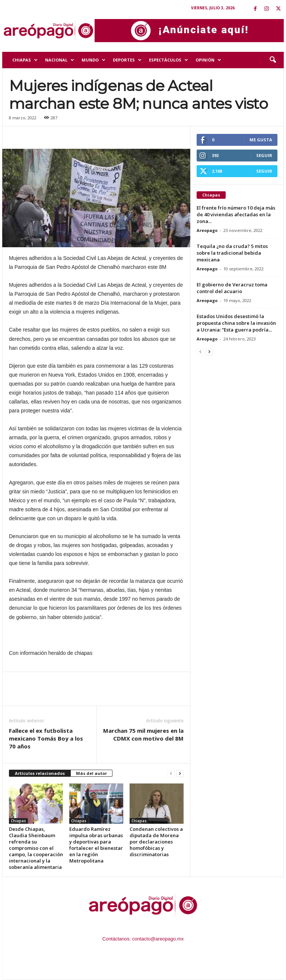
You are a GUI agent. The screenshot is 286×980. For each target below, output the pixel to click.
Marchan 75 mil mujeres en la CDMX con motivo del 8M (143, 734)
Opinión (208, 60)
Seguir (264, 155)
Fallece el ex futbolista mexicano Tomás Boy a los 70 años (46, 738)
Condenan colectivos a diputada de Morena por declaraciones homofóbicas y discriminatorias (156, 842)
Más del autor (91, 773)
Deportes (127, 60)
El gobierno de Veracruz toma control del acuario (232, 288)
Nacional (60, 60)
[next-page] (180, 774)
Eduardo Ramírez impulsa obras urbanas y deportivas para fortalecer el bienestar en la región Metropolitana (96, 845)
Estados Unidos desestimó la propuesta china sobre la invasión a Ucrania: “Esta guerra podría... (236, 323)
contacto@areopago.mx (158, 939)
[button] (273, 60)
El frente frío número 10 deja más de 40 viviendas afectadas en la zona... (236, 214)
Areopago (207, 230)
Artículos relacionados (40, 773)
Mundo (93, 60)
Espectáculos (169, 60)
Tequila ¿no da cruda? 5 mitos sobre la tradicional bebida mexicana (232, 253)
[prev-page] (171, 774)
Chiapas (25, 60)
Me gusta (261, 140)
